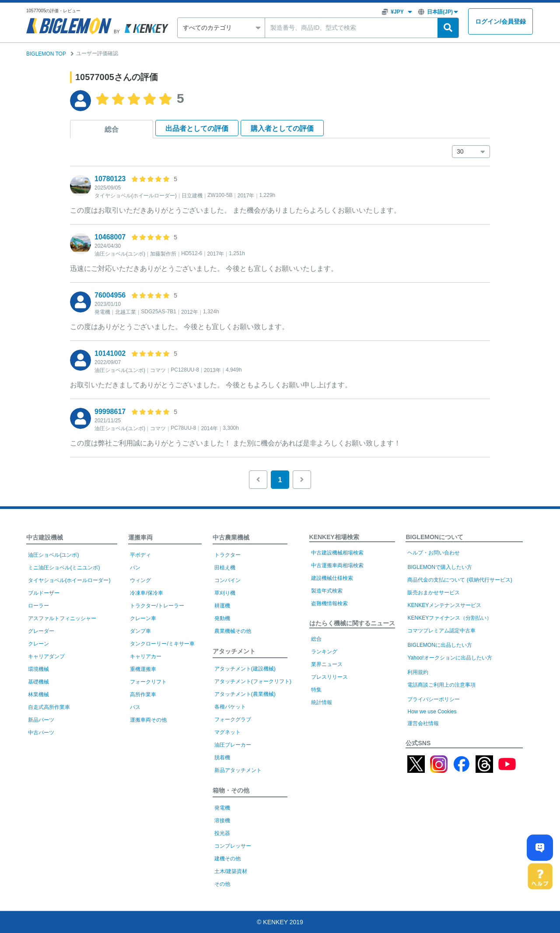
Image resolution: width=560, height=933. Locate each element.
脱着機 (222, 758)
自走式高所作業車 (49, 707)
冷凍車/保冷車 (146, 593)
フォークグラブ (233, 719)
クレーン (38, 644)
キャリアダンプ (46, 656)
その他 (222, 884)
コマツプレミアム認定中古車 (441, 631)
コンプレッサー (233, 846)
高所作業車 (143, 694)
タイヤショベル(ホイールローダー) (69, 580)
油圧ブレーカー (233, 745)
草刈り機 (225, 593)
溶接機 (222, 821)
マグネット (227, 732)
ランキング (324, 652)
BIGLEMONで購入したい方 (439, 567)
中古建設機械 (45, 537)
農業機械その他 (233, 631)
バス (135, 707)
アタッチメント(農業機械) (245, 694)
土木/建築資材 (231, 871)
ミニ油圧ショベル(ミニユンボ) (64, 568)
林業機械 (38, 694)
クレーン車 (143, 618)
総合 (112, 129)
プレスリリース (329, 677)
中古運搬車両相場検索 (337, 565)
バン (135, 568)
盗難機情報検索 (329, 603)
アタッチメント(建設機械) (245, 669)
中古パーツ (41, 733)
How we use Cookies (432, 712)
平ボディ (140, 555)
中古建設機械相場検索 (337, 553)
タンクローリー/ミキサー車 (162, 644)
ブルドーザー (44, 593)
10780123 (110, 179)
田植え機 (225, 568)
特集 (316, 690)
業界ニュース (327, 664)
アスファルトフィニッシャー (62, 618)
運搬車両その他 (148, 720)
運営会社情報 (423, 723)
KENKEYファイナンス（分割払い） (450, 618)
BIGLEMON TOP (46, 54)
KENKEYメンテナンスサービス (444, 605)
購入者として (282, 128)
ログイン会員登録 (500, 22)
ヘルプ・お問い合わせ (434, 553)
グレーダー (41, 631)
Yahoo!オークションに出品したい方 (450, 658)
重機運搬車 (143, 669)
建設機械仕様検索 (332, 578)
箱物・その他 (231, 790)
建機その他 (227, 859)
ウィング (140, 580)
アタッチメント (234, 651)
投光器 (222, 833)
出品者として (197, 128)
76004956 (110, 295)
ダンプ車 (140, 631)
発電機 (222, 808)
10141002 (110, 353)
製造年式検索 (327, 591)
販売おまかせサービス (434, 593)
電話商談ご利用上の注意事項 (441, 685)
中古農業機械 (231, 537)
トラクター (227, 555)
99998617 (110, 412)
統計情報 (322, 702)
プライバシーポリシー (434, 699)
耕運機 (222, 606)
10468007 (110, 237)
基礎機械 (38, 682)
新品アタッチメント (238, 770)
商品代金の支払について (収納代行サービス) (460, 580)
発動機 (222, 618)
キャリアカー (146, 656)
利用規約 (418, 672)
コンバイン (227, 580)
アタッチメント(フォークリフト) (253, 681)
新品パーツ (41, 720)
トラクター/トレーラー (157, 606)
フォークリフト (148, 682)
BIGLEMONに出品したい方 (439, 645)
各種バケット (230, 707)
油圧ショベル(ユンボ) (53, 555)
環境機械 (38, 669)
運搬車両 (140, 537)
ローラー (38, 606)
